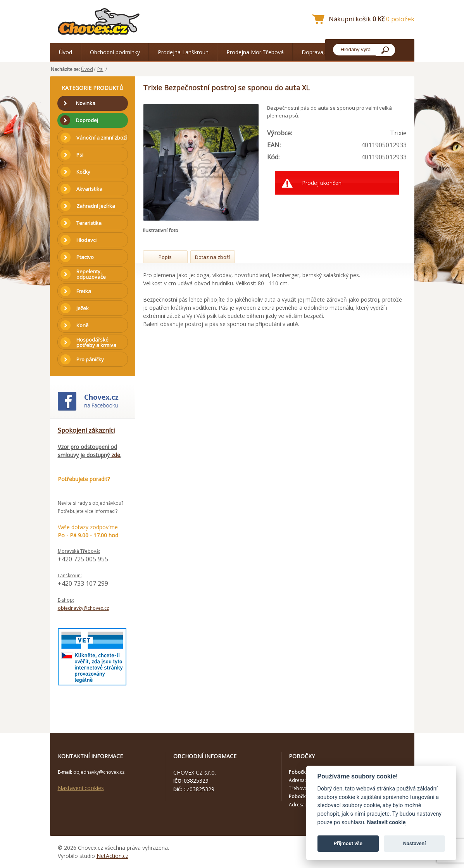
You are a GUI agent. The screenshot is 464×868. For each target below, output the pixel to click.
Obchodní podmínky (115, 52)
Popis (165, 257)
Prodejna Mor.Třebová (255, 52)
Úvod (66, 52)
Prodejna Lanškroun (183, 52)
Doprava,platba (321, 52)
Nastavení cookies (81, 788)
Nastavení (415, 843)
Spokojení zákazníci (86, 430)
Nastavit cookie (386, 822)
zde (116, 455)
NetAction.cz (112, 856)
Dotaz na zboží (212, 257)
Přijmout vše (348, 843)
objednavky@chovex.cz (83, 608)
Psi (100, 69)
